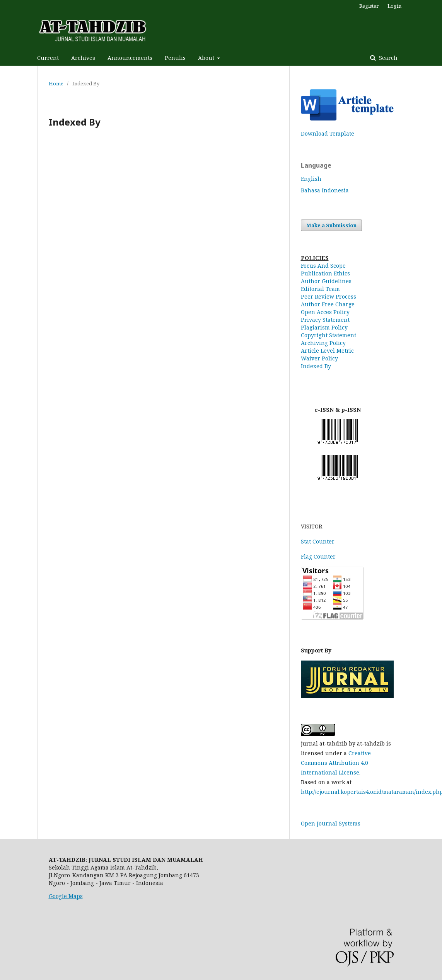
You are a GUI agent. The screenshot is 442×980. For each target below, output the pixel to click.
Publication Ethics (325, 273)
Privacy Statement (325, 320)
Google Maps (66, 896)
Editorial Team (320, 289)
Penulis (175, 58)
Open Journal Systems (331, 823)
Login (394, 6)
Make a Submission (331, 225)
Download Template (328, 133)
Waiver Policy (319, 358)
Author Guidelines (326, 281)
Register (369, 6)
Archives (83, 58)
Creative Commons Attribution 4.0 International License (336, 763)
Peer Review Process (329, 296)
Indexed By (316, 366)
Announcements (130, 58)
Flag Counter (318, 556)
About (207, 58)
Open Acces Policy (325, 312)
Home (56, 83)
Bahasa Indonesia (325, 190)
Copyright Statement (329, 335)
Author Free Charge (328, 304)
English (311, 179)
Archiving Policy (323, 343)
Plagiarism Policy (324, 327)
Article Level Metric (327, 351)
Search (387, 58)
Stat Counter (318, 541)
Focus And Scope (323, 266)
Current (48, 58)
